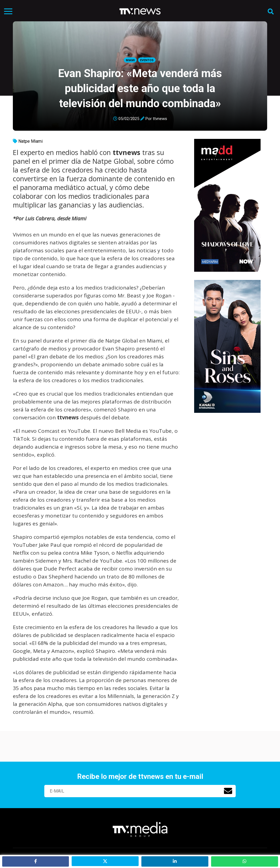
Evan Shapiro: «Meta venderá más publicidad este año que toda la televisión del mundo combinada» (140, 88)
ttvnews (160, 119)
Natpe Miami (30, 141)
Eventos (147, 60)
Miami (130, 60)
